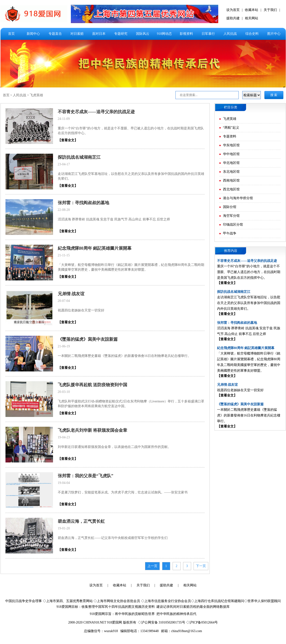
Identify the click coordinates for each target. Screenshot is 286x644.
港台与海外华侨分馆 (238, 198)
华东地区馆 (231, 145)
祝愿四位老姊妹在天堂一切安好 (81, 310)
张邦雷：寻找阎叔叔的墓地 (83, 203)
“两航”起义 (231, 128)
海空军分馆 (231, 216)
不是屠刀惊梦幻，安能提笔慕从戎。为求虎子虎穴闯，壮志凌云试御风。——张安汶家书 (123, 492)
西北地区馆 (231, 189)
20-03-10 (64, 392)
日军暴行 (208, 34)
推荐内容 (231, 251)
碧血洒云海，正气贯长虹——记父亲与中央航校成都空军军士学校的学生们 (113, 538)
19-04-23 (64, 437)
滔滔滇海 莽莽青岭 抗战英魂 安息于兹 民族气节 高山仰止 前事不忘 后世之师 (114, 219)
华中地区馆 (231, 154)
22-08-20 (64, 210)
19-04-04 (64, 483)
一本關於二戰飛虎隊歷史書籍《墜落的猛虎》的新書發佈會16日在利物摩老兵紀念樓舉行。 (124, 356)
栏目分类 (231, 107)
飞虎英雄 (36, 95)
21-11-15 (64, 255)
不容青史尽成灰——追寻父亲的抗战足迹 (96, 112)
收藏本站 (252, 10)
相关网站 (252, 18)
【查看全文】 (68, 140)
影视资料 (186, 34)
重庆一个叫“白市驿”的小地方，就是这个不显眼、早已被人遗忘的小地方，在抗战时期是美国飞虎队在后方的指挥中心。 (249, 272)
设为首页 (233, 10)
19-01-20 (64, 528)
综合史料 (252, 34)
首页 (11, 34)
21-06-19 (64, 346)
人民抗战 (230, 34)
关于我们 (270, 10)
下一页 (201, 566)
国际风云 (143, 34)
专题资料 (230, 136)
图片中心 (274, 34)
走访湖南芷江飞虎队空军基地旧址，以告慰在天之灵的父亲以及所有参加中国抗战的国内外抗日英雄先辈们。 (249, 303)
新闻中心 (33, 34)
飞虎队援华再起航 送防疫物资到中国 (93, 385)
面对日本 (99, 34)
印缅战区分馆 (233, 225)
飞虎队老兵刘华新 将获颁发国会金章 (93, 430)
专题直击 (55, 34)
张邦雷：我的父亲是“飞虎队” (86, 476)
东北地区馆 (231, 172)
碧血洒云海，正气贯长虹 (81, 521)
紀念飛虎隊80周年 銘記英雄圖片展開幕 (95, 248)
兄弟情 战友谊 (71, 294)
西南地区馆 (231, 180)
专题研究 (121, 34)
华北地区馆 (231, 163)
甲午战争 (230, 233)
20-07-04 (64, 301)
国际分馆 (230, 207)
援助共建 (233, 18)
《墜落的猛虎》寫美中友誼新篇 (88, 339)
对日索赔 (77, 34)
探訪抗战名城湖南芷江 (79, 157)
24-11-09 (64, 119)
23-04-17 (64, 164)
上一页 (152, 566)
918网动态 (164, 34)
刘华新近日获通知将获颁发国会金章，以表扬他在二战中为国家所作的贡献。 (114, 447)
